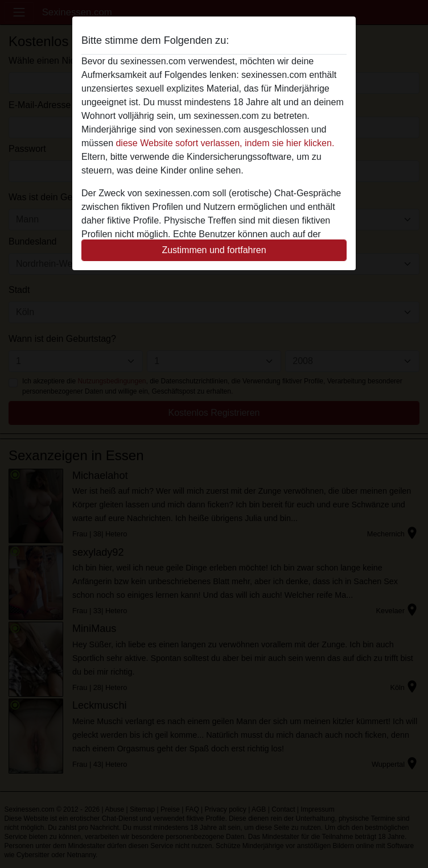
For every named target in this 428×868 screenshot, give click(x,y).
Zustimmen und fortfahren (214, 250)
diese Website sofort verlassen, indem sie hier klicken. (225, 143)
